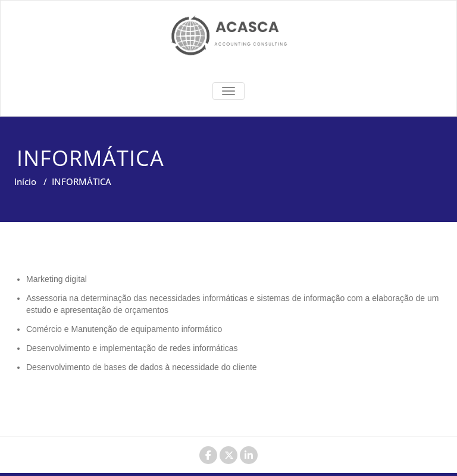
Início (25, 181)
